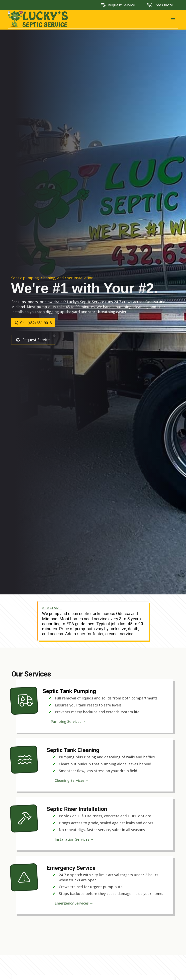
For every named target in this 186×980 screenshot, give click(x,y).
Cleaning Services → (72, 780)
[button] (173, 20)
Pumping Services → (68, 721)
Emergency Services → (74, 903)
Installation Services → (74, 839)
